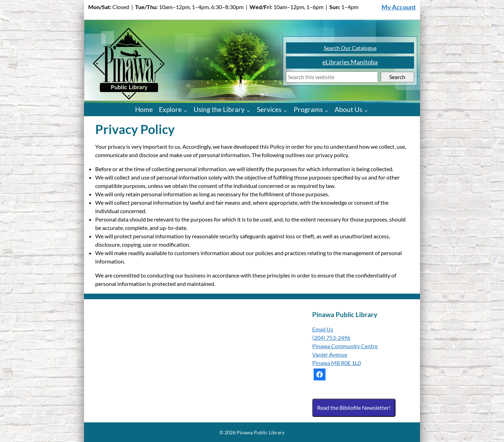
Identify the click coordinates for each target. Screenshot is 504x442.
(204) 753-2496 (331, 338)
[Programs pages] (328, 110)
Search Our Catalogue (350, 48)
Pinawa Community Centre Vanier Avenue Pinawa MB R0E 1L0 (345, 354)
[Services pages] (287, 110)
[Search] (332, 77)
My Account (399, 7)
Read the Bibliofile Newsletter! (354, 408)
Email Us (323, 329)
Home (144, 109)
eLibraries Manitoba (350, 62)
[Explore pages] (187, 110)
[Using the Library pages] (250, 110)
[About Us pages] (368, 110)
